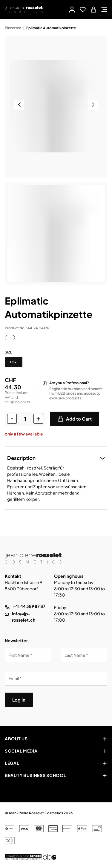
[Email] (56, 679)
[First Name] (28, 655)
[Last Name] (84, 655)
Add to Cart (75, 419)
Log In (19, 700)
